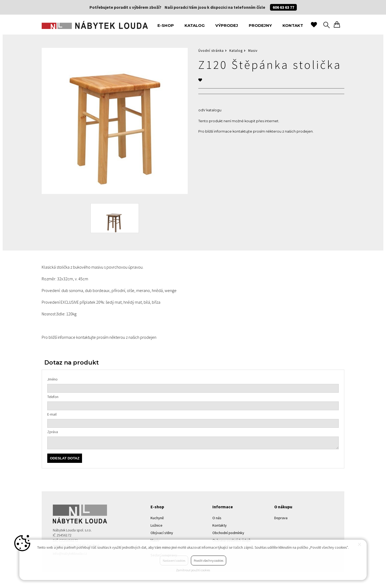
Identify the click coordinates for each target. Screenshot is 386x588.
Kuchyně (157, 518)
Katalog (195, 25)
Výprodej (227, 25)
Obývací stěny (162, 533)
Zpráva (53, 432)
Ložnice (156, 525)
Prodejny (260, 25)
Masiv (253, 51)
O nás (217, 518)
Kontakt (293, 25)
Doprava (281, 518)
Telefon (53, 397)
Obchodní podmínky (228, 533)
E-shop (166, 25)
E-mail (52, 414)
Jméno (52, 379)
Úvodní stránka (211, 51)
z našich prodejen (297, 131)
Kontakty (220, 525)
